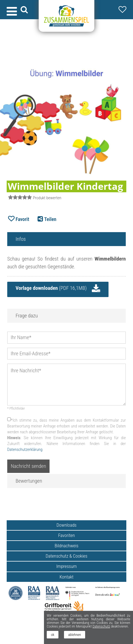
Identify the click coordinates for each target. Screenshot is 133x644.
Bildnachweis (66, 546)
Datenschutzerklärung (25, 449)
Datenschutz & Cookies (66, 556)
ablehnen (75, 635)
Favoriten (66, 535)
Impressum (66, 566)
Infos (21, 239)
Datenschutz (101, 626)
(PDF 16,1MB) (51, 288)
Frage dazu (27, 316)
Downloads (66, 525)
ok (53, 635)
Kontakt (66, 577)
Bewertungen (29, 481)
